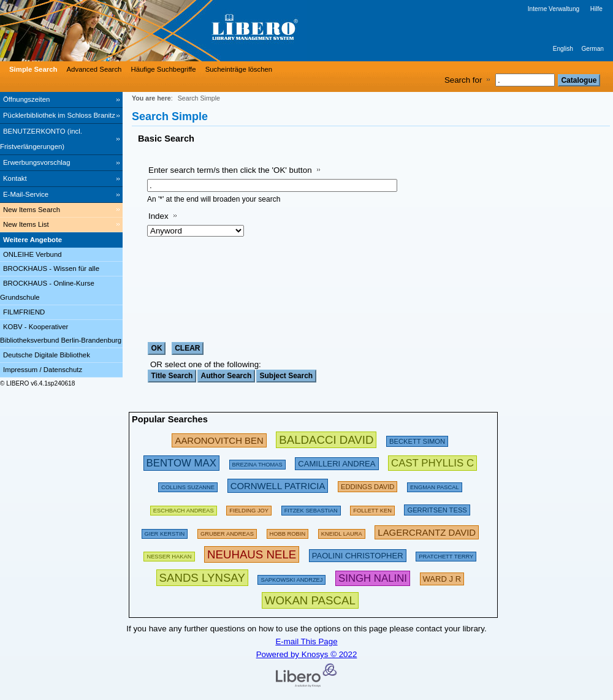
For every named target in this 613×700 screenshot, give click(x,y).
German (592, 49)
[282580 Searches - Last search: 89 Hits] (326, 440)
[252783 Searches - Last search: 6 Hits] (432, 462)
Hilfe (596, 9)
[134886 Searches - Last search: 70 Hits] (311, 508)
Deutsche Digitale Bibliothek (47, 355)
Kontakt (15, 178)
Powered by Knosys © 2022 (307, 654)
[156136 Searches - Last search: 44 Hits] (249, 508)
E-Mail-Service (26, 194)
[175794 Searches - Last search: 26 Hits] (257, 462)
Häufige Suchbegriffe (163, 69)
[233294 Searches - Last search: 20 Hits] (427, 532)
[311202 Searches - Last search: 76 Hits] (252, 554)
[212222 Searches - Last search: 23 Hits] (358, 554)
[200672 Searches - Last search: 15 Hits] (367, 485)
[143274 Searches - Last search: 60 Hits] (165, 532)
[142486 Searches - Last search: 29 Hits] (291, 578)
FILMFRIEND (24, 312)
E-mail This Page (306, 641)
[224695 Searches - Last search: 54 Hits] (278, 485)
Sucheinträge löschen (239, 69)
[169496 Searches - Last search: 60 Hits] (372, 508)
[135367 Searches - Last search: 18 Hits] (288, 532)
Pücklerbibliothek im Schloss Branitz (59, 115)
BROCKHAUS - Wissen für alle (51, 268)
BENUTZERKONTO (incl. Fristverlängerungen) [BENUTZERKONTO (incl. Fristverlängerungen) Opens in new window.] (41, 139)
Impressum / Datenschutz (43, 370)
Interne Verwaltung (554, 9)
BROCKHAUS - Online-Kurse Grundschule (47, 290)
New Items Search (32, 210)
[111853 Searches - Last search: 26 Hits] (342, 532)
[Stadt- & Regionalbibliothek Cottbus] (184, 31)
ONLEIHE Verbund (32, 254)
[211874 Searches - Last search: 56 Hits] (437, 508)
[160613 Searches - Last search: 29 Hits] (188, 485)
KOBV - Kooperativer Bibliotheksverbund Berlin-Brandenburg (61, 334)
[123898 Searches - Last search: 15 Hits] (435, 485)
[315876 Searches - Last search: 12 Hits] (310, 600)
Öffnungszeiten (26, 99)
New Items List (26, 224)
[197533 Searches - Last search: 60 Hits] (184, 508)
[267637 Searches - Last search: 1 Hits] (373, 578)
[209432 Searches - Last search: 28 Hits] (417, 440)
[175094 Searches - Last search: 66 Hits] (446, 554)
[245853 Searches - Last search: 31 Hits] (219, 440)
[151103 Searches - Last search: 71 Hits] (169, 554)
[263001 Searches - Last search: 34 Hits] (181, 462)
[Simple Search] (32, 69)
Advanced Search (94, 69)
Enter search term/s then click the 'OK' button (230, 170)
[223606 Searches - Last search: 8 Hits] (442, 578)
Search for (463, 80)
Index (158, 216)
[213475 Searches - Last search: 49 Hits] (337, 462)
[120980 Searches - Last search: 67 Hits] (227, 532)
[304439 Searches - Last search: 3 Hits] (202, 578)
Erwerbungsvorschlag (37, 162)
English (563, 49)
